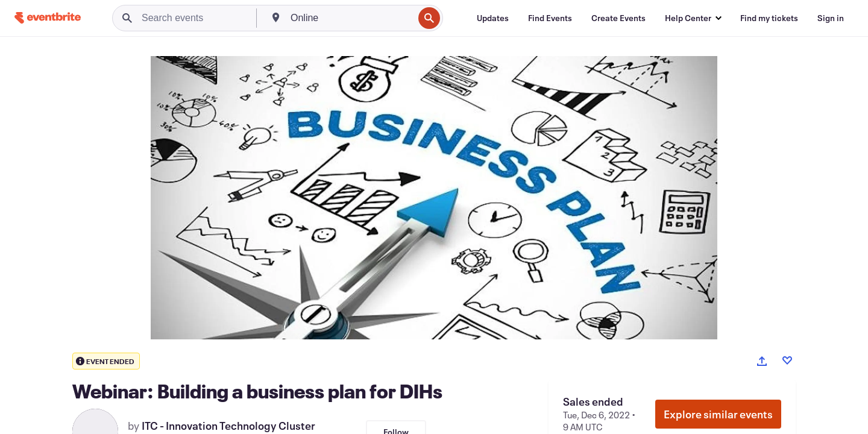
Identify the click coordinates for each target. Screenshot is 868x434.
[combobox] (351, 18)
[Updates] (493, 18)
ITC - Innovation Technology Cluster (228, 426)
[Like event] (787, 360)
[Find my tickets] (769, 18)
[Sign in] (831, 18)
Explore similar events (718, 414)
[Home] (48, 18)
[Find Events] (550, 18)
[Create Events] (618, 18)
